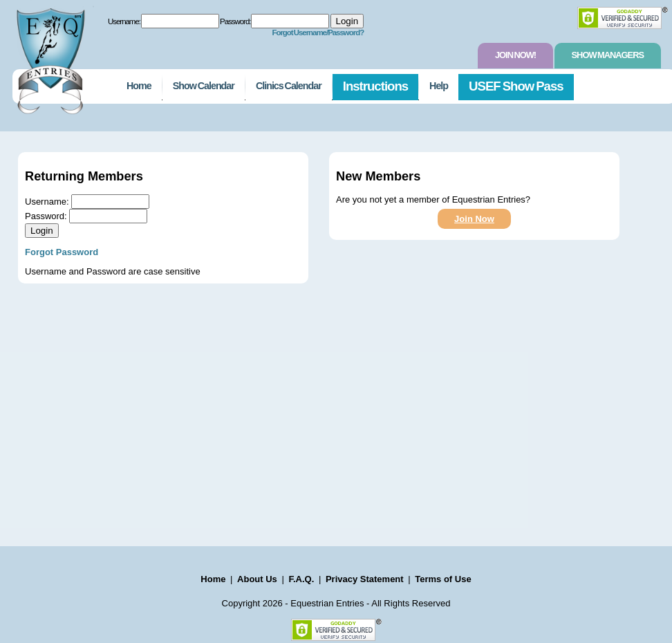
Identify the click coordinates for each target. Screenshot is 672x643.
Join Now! (515, 55)
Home (139, 86)
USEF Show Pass (516, 86)
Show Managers (608, 55)
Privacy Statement (365, 579)
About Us (257, 579)
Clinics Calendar (289, 86)
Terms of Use (443, 579)
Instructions (375, 86)
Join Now (474, 219)
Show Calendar (204, 86)
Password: (235, 21)
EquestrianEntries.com (49, 57)
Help (439, 86)
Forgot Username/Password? (318, 32)
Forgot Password (62, 252)
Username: (124, 21)
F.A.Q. (301, 579)
